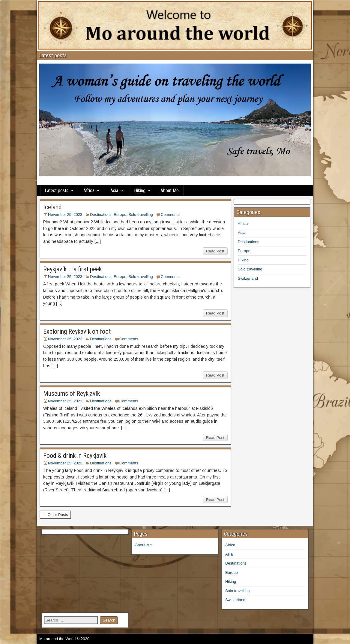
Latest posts (57, 191)
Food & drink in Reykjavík (75, 456)
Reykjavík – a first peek (72, 269)
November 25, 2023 (65, 215)
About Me (170, 191)
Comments (170, 215)
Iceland (52, 207)
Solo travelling (141, 215)
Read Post (215, 251)
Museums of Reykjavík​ (72, 394)
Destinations (101, 215)
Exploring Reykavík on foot (77, 331)
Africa (89, 191)
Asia (114, 191)
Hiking (140, 191)
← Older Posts (55, 515)
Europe (120, 215)
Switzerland (248, 278)
